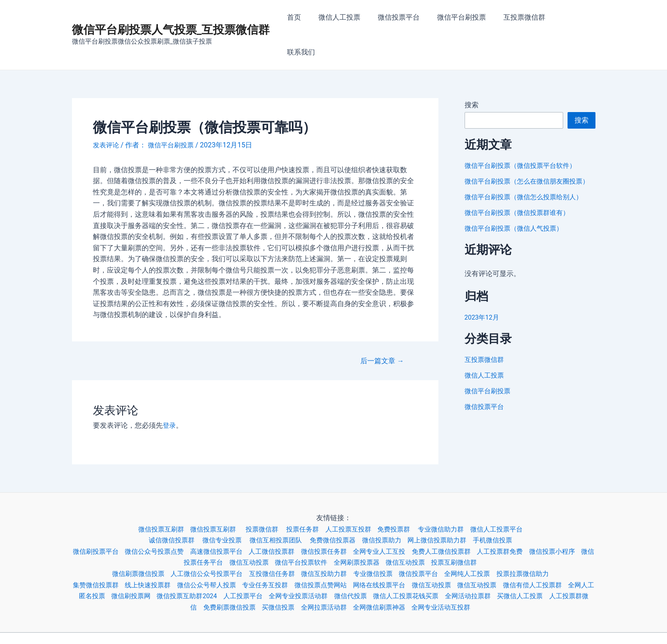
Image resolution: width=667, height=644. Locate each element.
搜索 (472, 73)
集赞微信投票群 (103, 552)
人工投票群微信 (201, 574)
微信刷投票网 (176, 564)
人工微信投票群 (288, 519)
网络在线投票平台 (407, 552)
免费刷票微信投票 (260, 574)
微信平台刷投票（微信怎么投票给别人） (527, 175)
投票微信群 (261, 496)
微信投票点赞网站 (344, 552)
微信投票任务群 (344, 519)
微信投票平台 (407, 19)
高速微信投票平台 (229, 519)
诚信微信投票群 (164, 508)
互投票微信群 (526, 19)
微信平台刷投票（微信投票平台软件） (524, 133)
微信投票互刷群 (152, 496)
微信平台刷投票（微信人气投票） (517, 206)
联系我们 (575, 19)
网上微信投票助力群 (448, 508)
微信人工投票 (351, 19)
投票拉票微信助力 (539, 541)
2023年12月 (483, 295)
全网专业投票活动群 (355, 564)
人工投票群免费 (532, 519)
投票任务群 (304, 496)
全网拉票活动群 (361, 574)
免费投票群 (402, 496)
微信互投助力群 (327, 541)
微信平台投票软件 (320, 530)
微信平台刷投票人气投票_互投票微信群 (171, 14)
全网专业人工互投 (403, 519)
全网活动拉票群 (537, 564)
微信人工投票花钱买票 (470, 564)
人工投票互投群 (352, 496)
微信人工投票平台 (511, 496)
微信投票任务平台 (208, 530)
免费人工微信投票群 (469, 519)
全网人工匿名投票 (120, 564)
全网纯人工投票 (480, 541)
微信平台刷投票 (466, 19)
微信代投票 (411, 564)
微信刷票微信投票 (128, 541)
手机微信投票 (507, 508)
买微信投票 (313, 574)
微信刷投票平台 (100, 519)
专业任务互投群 (285, 552)
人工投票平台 (296, 564)
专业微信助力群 (452, 496)
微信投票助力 (388, 508)
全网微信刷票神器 (421, 574)
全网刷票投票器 (379, 530)
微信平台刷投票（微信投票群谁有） (520, 191)
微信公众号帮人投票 (222, 552)
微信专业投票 (219, 508)
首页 (309, 19)
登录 (170, 393)
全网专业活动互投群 (487, 574)
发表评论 (107, 113)
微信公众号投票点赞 (163, 519)
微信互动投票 (264, 530)
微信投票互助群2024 (236, 564)
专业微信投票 (379, 541)
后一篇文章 (380, 329)
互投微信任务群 (271, 541)
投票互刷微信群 (483, 530)
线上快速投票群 (159, 552)
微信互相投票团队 (276, 508)
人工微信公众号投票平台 (201, 541)
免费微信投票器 (336, 508)
